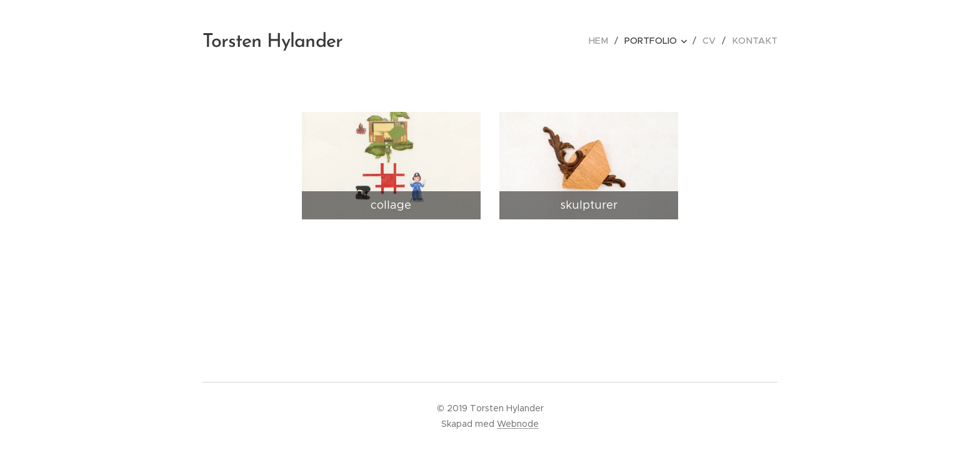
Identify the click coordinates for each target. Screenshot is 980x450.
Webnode (518, 424)
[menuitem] (605, 41)
